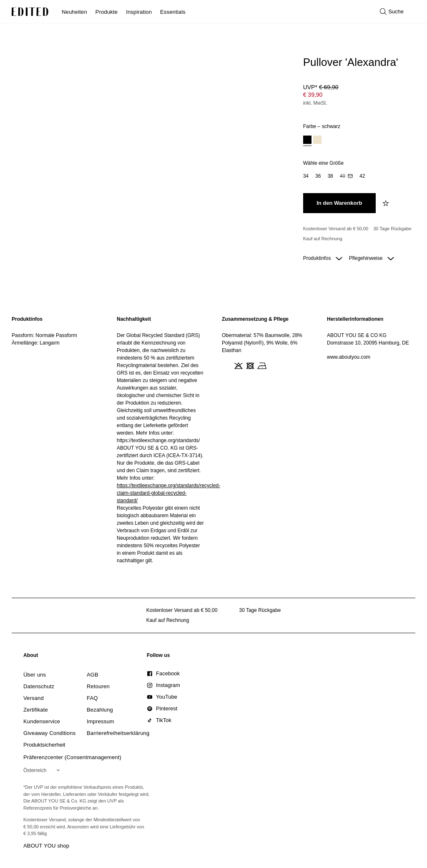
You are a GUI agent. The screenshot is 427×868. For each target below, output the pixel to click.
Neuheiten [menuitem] (74, 12)
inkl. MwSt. (315, 103)
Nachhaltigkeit (134, 319)
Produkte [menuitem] (107, 12)
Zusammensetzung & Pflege (255, 319)
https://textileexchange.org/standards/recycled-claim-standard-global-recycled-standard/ (168, 493)
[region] (56, 440)
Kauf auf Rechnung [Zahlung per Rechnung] (323, 239)
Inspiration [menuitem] (139, 12)
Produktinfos (323, 258)
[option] (307, 141)
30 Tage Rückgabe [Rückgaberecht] (392, 229)
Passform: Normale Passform (44, 335)
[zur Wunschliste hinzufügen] (387, 203)
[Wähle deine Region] (43, 770)
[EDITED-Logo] (30, 12)
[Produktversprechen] (358, 234)
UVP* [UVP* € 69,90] (321, 87)
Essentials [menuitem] (173, 12)
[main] (213, 440)
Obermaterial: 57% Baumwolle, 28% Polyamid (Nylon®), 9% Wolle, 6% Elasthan (262, 343)
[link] (31, 657)
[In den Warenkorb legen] (339, 203)
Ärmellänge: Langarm (36, 343)
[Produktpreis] (358, 96)
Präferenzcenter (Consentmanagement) (72, 757)
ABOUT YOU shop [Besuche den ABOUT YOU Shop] (46, 846)
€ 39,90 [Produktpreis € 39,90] (313, 95)
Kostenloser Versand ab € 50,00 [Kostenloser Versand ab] (336, 229)
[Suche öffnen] (392, 12)
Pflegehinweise (372, 258)
